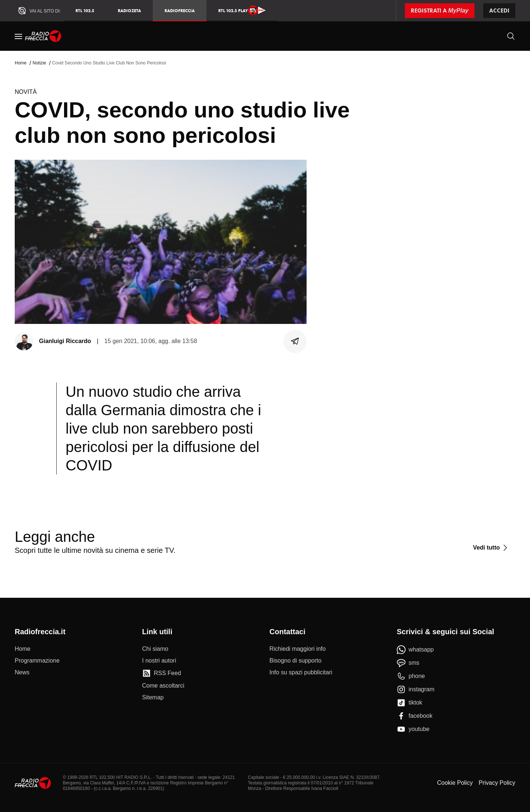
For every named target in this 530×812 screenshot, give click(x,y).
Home (21, 63)
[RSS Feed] (162, 673)
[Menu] (18, 36)
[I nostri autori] (159, 661)
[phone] (411, 676)
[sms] (408, 663)
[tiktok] (409, 703)
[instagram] (416, 689)
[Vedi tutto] (491, 548)
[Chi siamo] (155, 649)
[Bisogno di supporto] (295, 661)
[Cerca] (511, 36)
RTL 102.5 (85, 10)
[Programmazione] (37, 661)
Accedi (499, 10)
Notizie (39, 63)
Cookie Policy (455, 783)
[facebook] (415, 716)
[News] (22, 672)
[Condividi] (295, 341)
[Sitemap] (153, 698)
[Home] (43, 36)
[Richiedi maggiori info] (298, 649)
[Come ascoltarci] (163, 686)
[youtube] (413, 729)
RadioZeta (129, 10)
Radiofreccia (180, 10)
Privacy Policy (497, 783)
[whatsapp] (415, 650)
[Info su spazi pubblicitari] (301, 672)
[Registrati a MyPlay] (440, 11)
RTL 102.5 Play (242, 10)
